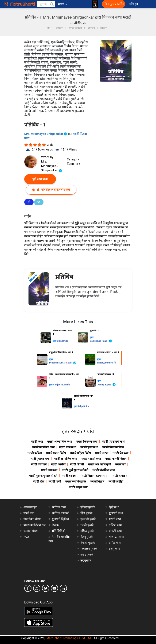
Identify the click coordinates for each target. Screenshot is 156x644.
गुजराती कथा (116, 513)
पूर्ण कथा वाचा (40, 179)
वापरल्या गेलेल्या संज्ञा (35, 525)
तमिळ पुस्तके (87, 531)
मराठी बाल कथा (68, 447)
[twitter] (46, 588)
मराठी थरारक (69, 476)
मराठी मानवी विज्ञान (116, 459)
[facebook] (28, 588)
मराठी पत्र (120, 464)
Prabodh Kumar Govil (63, 363)
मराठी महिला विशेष (80, 453)
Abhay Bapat (107, 385)
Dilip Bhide (63, 341)
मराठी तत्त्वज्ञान (39, 464)
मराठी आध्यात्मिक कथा (60, 442)
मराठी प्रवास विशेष (56, 453)
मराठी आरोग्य (58, 464)
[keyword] (46, 4)
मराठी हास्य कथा (89, 447)
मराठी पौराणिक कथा (104, 470)
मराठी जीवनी (77, 464)
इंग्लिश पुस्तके (88, 507)
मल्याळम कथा (117, 537)
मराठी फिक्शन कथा (87, 442)
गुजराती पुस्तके (88, 519)
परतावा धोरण (31, 531)
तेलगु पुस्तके (87, 537)
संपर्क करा (29, 513)
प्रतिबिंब (64, 277)
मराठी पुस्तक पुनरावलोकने (43, 476)
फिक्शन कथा (74, 164)
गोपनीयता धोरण (32, 519)
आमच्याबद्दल (30, 507)
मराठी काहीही (116, 481)
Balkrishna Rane (101, 341)
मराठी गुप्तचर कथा (40, 459)
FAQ (26, 537)
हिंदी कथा (114, 507)
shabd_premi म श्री (106, 363)
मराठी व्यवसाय (119, 476)
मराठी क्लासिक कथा (43, 447)
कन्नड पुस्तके (87, 555)
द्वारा (55, 341)
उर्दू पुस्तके (86, 560)
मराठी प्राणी (55, 481)
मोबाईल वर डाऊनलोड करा (51, 190)
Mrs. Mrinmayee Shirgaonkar (46, 134)
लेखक (55, 525)
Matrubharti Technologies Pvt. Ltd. (69, 638)
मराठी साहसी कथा (91, 459)
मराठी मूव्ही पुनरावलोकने (75, 470)
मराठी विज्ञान (97, 481)
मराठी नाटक (102, 453)
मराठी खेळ (39, 481)
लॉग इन (134, 4)
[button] (52, 4)
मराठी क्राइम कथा (78, 487)
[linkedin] (63, 588)
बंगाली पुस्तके (88, 543)
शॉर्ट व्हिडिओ (59, 531)
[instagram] (37, 588)
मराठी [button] (63, 4)
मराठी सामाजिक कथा (65, 459)
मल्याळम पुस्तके (89, 549)
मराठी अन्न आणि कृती (100, 464)
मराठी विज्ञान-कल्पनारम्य (94, 476)
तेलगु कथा (115, 549)
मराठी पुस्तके (87, 525)
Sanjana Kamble (62, 385)
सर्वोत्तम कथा (59, 507)
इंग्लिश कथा (115, 525)
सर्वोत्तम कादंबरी (61, 513)
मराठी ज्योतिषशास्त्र (76, 481)
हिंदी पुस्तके (86, 513)
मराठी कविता (35, 453)
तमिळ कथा (115, 543)
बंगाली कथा (115, 531)
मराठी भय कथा (49, 470)
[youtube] (54, 588)
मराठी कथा (37, 442)
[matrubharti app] (95, 4)
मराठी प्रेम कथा (121, 453)
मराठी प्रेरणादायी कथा (113, 442)
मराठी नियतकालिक (113, 447)
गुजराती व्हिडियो (60, 519)
